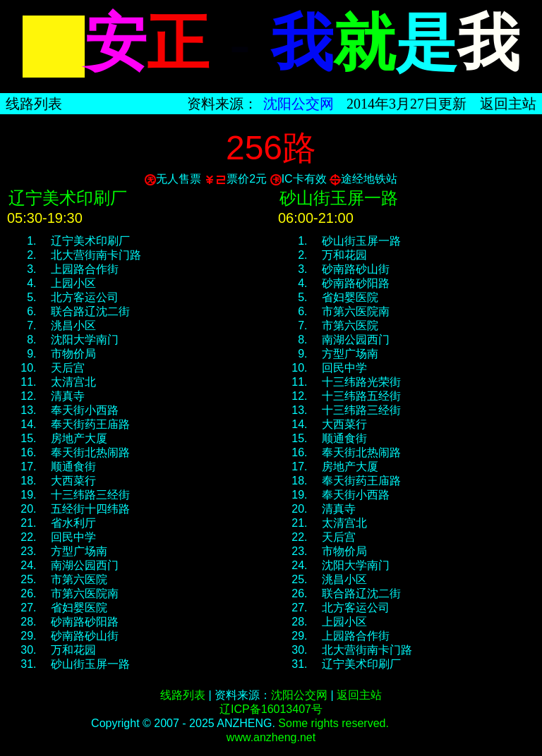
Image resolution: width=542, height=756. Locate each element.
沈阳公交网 (299, 104)
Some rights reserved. (333, 723)
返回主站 (508, 104)
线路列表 (34, 104)
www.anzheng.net (271, 737)
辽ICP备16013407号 (271, 709)
